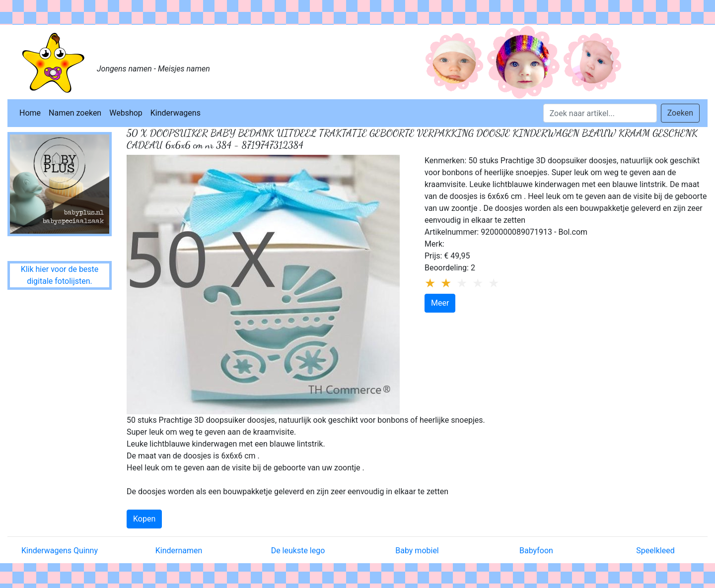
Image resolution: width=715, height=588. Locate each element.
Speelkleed (655, 551)
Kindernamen (179, 551)
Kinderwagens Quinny (60, 551)
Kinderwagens (176, 113)
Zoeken (680, 113)
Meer (440, 303)
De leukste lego (298, 551)
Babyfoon (536, 551)
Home (30, 113)
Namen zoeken (75, 113)
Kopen (144, 519)
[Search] (600, 113)
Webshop (126, 113)
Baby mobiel (417, 551)
